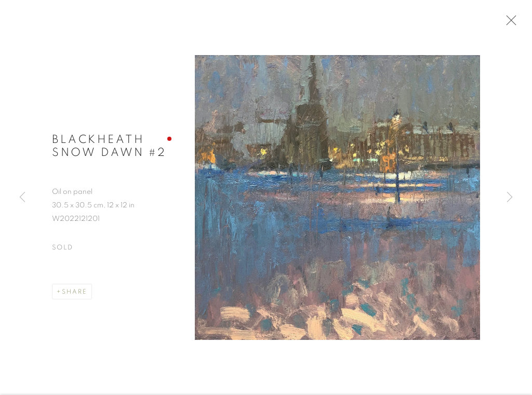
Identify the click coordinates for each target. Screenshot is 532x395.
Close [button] (509, 23)
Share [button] (75, 293)
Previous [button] (22, 197)
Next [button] (510, 197)
